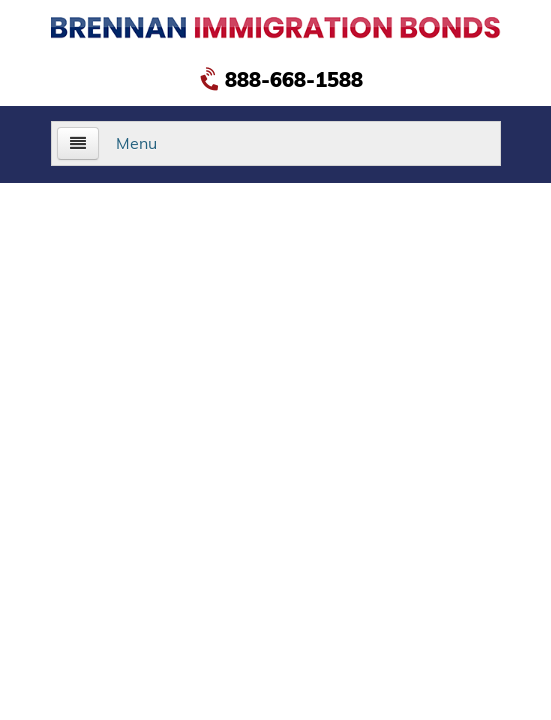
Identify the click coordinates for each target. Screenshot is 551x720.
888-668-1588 (283, 79)
